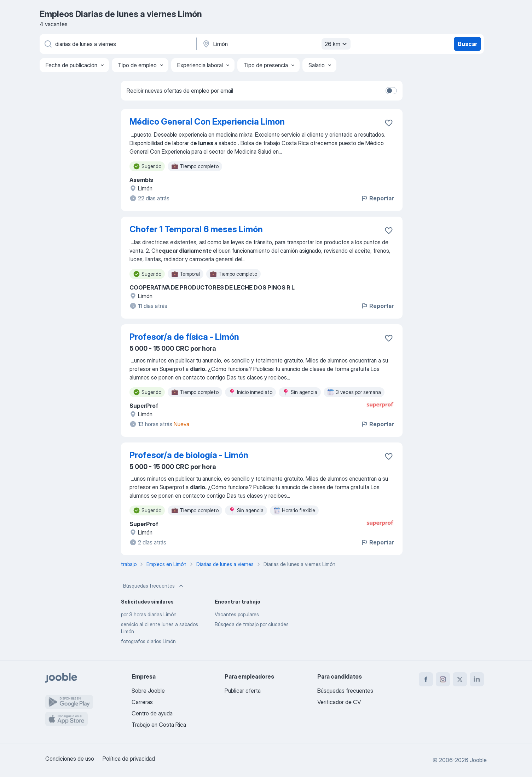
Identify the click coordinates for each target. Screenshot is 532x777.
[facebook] (426, 679)
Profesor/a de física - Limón (184, 337)
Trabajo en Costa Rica (159, 725)
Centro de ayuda (152, 713)
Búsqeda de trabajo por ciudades (252, 624)
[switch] (391, 91)
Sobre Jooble (148, 691)
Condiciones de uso (70, 759)
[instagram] (443, 679)
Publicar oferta (243, 691)
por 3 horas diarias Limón (149, 614)
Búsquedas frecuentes (154, 586)
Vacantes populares (237, 614)
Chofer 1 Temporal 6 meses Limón (196, 229)
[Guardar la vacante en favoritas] (389, 123)
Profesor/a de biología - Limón (189, 455)
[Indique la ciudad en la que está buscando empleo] (276, 44)
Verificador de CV (339, 702)
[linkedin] (477, 679)
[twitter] (460, 679)
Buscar (467, 44)
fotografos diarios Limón (148, 641)
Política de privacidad (129, 759)
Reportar (377, 198)
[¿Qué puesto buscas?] (117, 44)
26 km (337, 44)
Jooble (478, 760)
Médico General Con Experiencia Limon (207, 122)
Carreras (142, 702)
